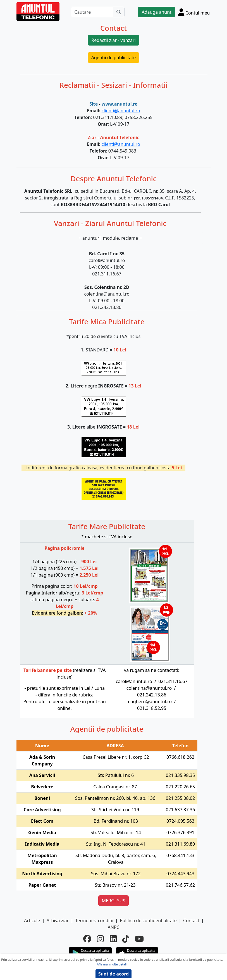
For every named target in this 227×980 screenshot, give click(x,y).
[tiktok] (126, 939)
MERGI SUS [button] (114, 901)
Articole (32, 920)
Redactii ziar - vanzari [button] (113, 40)
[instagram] (100, 939)
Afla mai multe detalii (112, 964)
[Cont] (194, 12)
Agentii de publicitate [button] (113, 58)
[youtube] (139, 939)
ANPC (113, 927)
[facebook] (87, 939)
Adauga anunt (156, 12)
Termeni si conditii (94, 920)
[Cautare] (92, 12)
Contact (191, 920)
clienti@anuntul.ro (121, 111)
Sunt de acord (113, 974)
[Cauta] (119, 12)
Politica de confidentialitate (148, 920)
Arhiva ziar (58, 920)
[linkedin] (113, 939)
